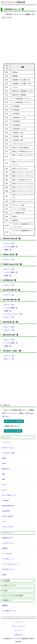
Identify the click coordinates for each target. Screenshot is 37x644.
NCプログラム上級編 (13, 431)
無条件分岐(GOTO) (8, 506)
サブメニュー (9, 533)
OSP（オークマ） (11, 586)
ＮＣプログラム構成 (8, 453)
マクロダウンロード (8, 543)
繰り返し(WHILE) (8, 516)
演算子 (4, 463)
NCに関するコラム (8, 569)
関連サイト (8, 600)
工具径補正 (6, 500)
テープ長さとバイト (8, 559)
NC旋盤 (7, 581)
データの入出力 (7, 554)
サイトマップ (19, 630)
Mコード (5, 485)
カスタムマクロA (7, 527)
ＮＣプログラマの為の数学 (14, 595)
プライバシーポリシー (19, 626)
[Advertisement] (18, 39)
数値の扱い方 (6, 469)
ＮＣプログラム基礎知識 (13, 2)
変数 (4, 474)
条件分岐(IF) (6, 511)
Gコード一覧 (9, 243)
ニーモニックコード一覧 (13, 314)
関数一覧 (8, 250)
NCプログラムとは (8, 448)
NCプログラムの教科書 (14, 421)
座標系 (4, 458)
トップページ (6, 442)
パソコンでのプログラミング (11, 564)
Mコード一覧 (9, 317)
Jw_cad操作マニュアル (9, 611)
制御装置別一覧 (7, 538)
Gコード (5, 490)
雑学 (6, 591)
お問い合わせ (19, 635)
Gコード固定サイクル (9, 495)
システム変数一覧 (11, 247)
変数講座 (5, 548)
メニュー (7, 437)
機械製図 (5, 605)
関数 (4, 479)
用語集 (4, 575)
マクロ (4, 522)
